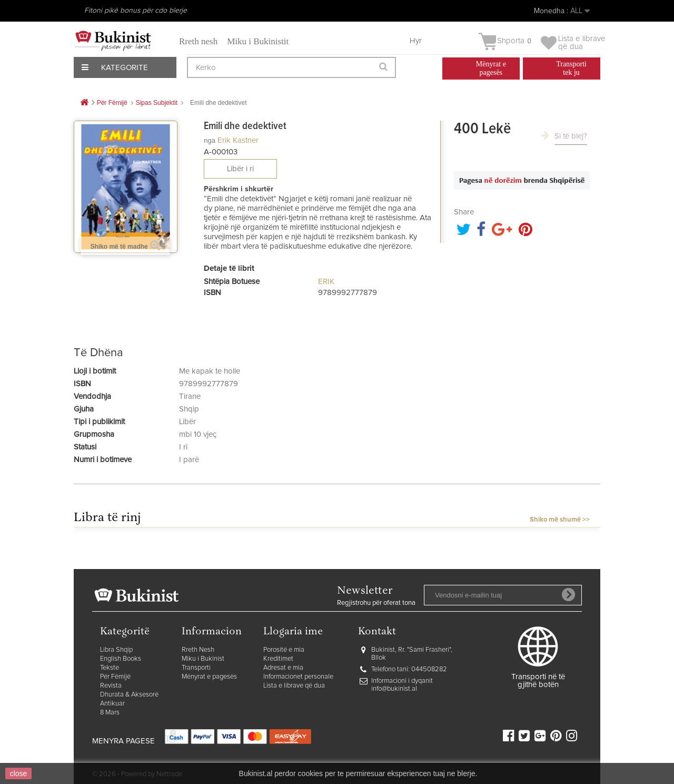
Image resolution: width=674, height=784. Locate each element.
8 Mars (110, 713)
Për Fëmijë (115, 677)
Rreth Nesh (198, 650)
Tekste (110, 668)
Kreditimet (278, 659)
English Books (121, 659)
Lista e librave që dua (294, 686)
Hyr (416, 41)
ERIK (326, 282)
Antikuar (112, 704)
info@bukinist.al (394, 689)
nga (210, 140)
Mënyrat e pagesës (209, 677)
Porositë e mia (284, 650)
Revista (111, 686)
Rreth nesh (198, 41)
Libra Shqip (116, 650)
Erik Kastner (238, 140)
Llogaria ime (293, 632)
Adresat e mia (283, 668)
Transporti (196, 668)
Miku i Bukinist (203, 659)
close (19, 773)
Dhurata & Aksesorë (129, 695)
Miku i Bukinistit (258, 41)
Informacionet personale (298, 677)
